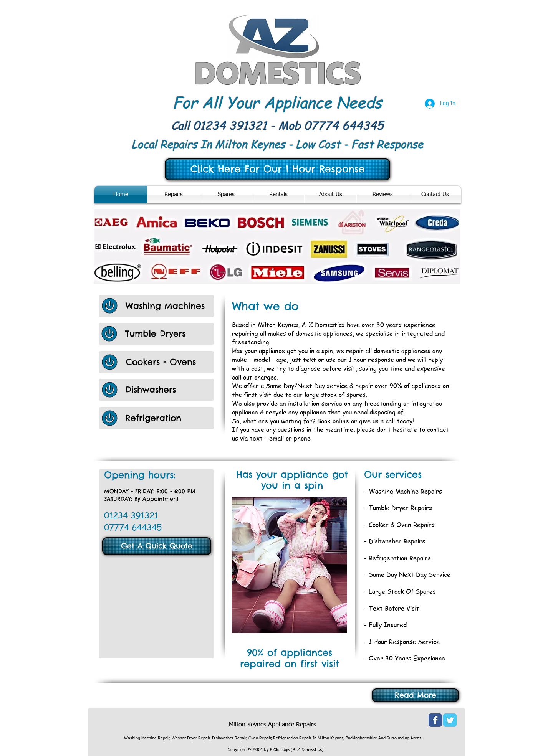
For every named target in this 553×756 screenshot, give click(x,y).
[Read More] (415, 695)
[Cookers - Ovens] (161, 362)
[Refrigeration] (169, 418)
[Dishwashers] (170, 390)
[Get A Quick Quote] (157, 546)
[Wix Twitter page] (450, 720)
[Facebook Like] (139, 721)
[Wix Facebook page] (435, 720)
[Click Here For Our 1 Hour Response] (277, 169)
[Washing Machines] (170, 306)
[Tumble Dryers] (169, 334)
